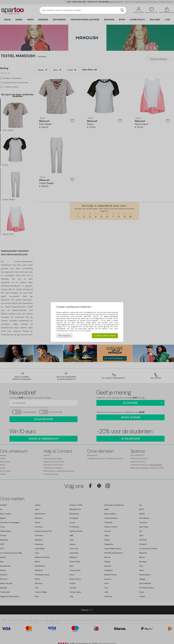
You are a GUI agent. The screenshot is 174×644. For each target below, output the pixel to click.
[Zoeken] (122, 10)
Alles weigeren (64, 336)
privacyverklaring (80, 331)
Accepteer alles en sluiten (105, 336)
